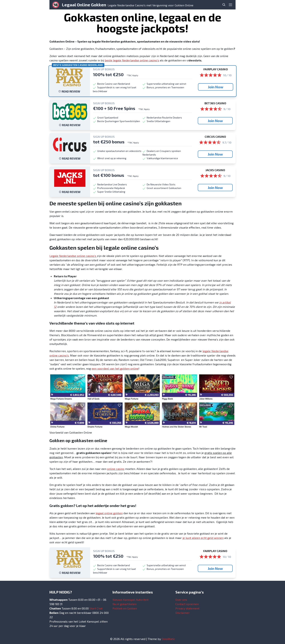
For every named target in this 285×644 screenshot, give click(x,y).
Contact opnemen (187, 604)
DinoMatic (168, 639)
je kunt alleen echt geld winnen (203, 538)
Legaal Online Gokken (84, 5)
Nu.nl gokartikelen (125, 604)
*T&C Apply (132, 75)
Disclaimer (182, 613)
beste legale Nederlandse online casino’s (132, 60)
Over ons (181, 600)
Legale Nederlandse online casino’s (73, 256)
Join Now (216, 87)
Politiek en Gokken (125, 608)
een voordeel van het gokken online (115, 368)
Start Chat (96, 608)
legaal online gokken (109, 513)
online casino (116, 469)
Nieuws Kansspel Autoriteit (131, 600)
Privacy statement (187, 608)
